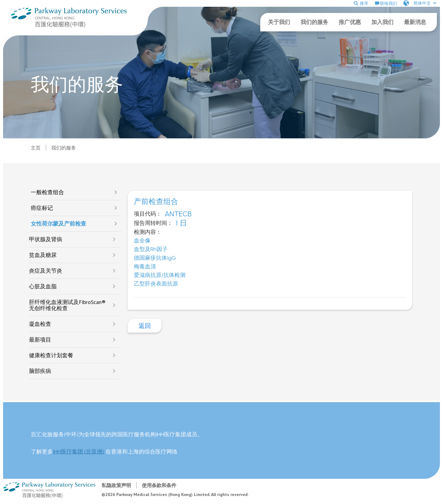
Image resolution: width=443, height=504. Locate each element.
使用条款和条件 (159, 485)
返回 (145, 326)
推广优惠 (350, 22)
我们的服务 (314, 22)
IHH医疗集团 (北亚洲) (79, 456)
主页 (36, 148)
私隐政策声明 (116, 485)
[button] (420, 3)
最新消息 (415, 22)
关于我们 (279, 22)
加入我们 (382, 22)
